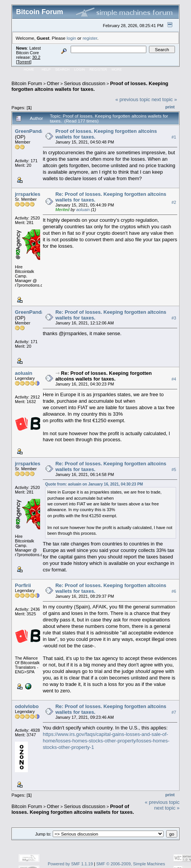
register (90, 38)
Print (170, 107)
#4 (174, 379)
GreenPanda (30, 131)
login (72, 38)
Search (63, 69)
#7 (174, 712)
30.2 (36, 57)
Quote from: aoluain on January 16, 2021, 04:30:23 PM (94, 484)
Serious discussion (84, 83)
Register (98, 69)
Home (29, 69)
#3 (174, 318)
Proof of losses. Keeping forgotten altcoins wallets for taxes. (90, 86)
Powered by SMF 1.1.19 (70, 864)
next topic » (164, 99)
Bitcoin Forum (27, 83)
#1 (174, 137)
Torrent (24, 62)
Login (79, 69)
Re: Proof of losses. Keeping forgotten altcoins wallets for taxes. (104, 376)
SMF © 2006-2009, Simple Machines (131, 864)
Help (46, 69)
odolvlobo (27, 706)
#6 (174, 591)
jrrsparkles (28, 194)
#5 (174, 469)
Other (53, 83)
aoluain (83, 210)
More (117, 69)
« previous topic (133, 99)
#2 (174, 202)
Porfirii (23, 585)
